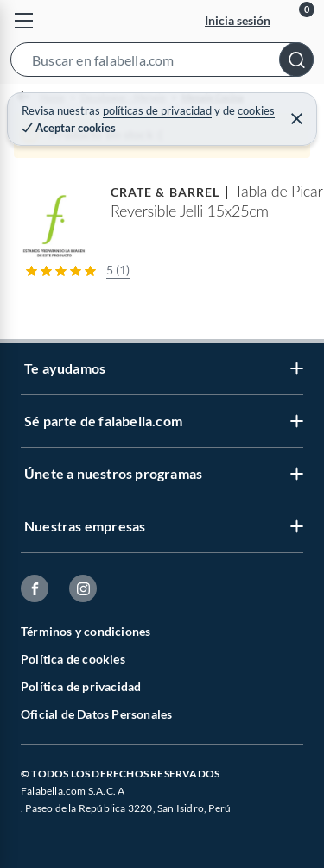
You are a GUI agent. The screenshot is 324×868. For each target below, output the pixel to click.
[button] (162, 63)
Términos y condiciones (86, 631)
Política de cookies (73, 659)
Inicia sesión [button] (238, 20)
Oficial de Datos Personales (96, 714)
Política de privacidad (81, 686)
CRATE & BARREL (165, 192)
